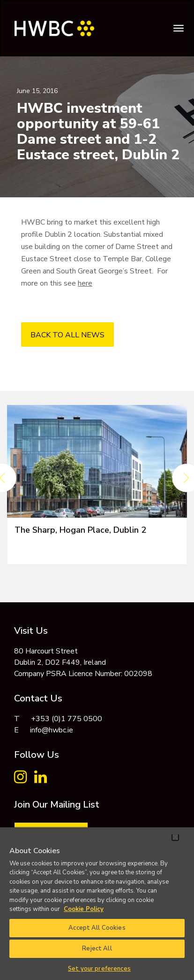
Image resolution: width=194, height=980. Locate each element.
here (85, 283)
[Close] (175, 837)
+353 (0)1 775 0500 (67, 719)
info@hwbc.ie (52, 730)
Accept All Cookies (97, 928)
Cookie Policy (84, 909)
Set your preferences (99, 969)
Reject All (97, 949)
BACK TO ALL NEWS (67, 335)
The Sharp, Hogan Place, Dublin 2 (80, 530)
